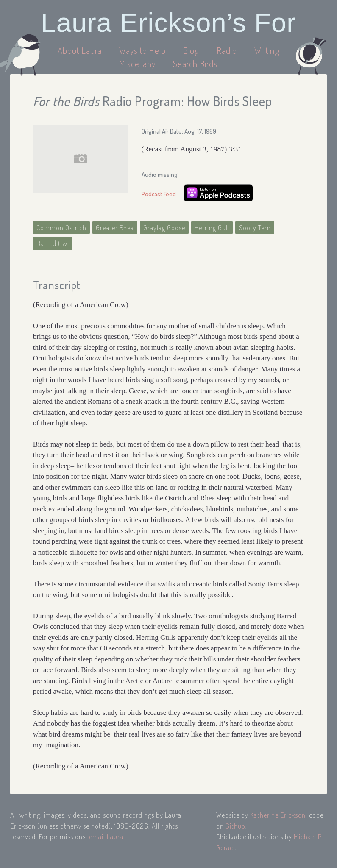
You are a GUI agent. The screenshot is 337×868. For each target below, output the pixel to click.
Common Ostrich (61, 227)
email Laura (106, 836)
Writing (267, 50)
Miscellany (137, 63)
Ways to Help (143, 50)
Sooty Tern (255, 227)
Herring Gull (212, 227)
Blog (191, 50)
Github (235, 826)
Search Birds (195, 63)
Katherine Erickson (278, 815)
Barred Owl (53, 243)
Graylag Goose (164, 227)
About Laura (81, 50)
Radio (228, 50)
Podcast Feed (159, 194)
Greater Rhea (115, 227)
